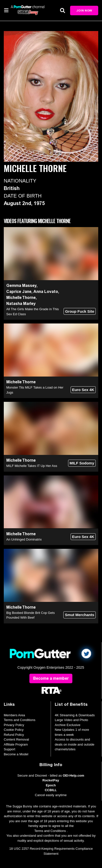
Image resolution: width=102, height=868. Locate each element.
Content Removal (16, 739)
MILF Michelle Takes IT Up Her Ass (32, 466)
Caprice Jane (19, 292)
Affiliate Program (16, 744)
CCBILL (51, 790)
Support (10, 749)
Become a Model (16, 754)
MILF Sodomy (82, 463)
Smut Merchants (80, 615)
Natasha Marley (21, 304)
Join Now (84, 11)
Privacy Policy (14, 725)
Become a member (51, 678)
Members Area (14, 715)
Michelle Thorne (21, 298)
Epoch (51, 785)
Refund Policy (14, 735)
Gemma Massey (21, 286)
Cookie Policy (14, 730)
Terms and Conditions (20, 720)
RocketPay (51, 780)
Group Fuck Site (80, 311)
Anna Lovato (46, 292)
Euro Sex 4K (83, 390)
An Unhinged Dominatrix (24, 539)
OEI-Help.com (73, 775)
